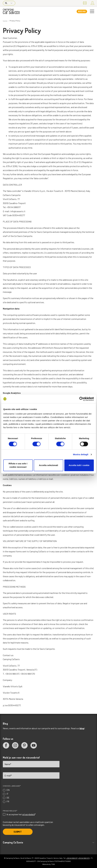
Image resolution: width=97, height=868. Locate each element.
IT (7, 794)
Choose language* (12, 786)
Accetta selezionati (48, 465)
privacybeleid (28, 814)
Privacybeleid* (10, 811)
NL (9, 3)
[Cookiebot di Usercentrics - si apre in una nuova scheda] (81, 399)
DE (8, 798)
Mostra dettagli (81, 454)
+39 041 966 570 (84, 858)
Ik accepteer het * (21, 814)
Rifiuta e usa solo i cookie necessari (18, 465)
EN (8, 790)
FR (8, 801)
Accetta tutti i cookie (79, 465)
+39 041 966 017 (72, 858)
